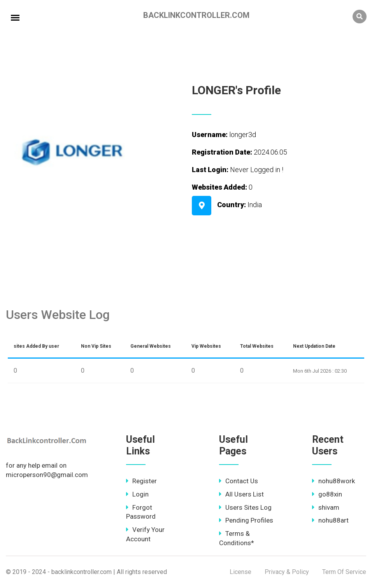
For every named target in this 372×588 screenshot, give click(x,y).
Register (141, 481)
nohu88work (333, 481)
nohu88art (330, 520)
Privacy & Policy (287, 572)
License (240, 572)
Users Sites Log (245, 507)
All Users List (241, 494)
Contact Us (239, 481)
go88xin (327, 494)
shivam (326, 507)
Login (137, 494)
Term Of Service (344, 572)
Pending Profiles (246, 520)
